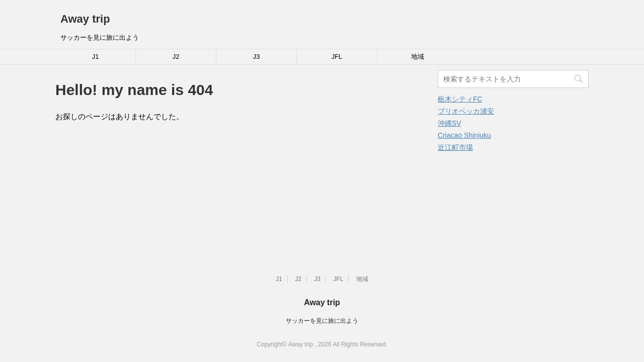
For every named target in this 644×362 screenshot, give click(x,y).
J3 (257, 57)
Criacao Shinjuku (464, 135)
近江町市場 (455, 147)
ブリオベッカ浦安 (466, 111)
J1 (96, 57)
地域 (418, 57)
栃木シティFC (460, 99)
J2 (176, 57)
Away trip (85, 19)
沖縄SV (450, 123)
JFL (337, 57)
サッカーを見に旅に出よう (322, 321)
